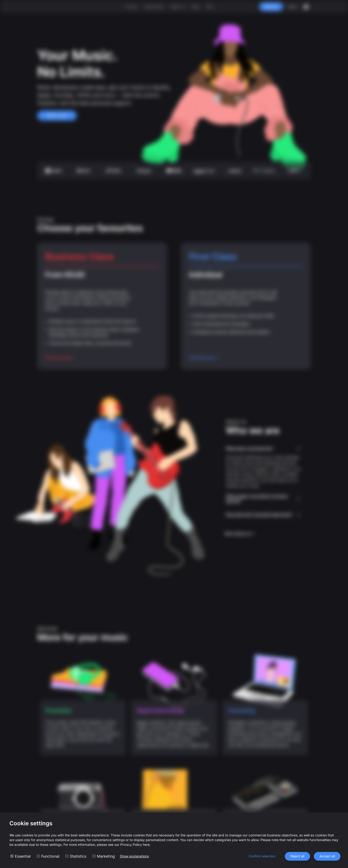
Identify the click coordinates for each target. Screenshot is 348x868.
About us (178, 6)
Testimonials (154, 6)
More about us (240, 534)
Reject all (297, 856)
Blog (195, 6)
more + (295, 171)
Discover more (60, 358)
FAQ (209, 6)
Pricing (131, 6)
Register (271, 7)
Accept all (327, 856)
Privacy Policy (131, 845)
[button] (264, 449)
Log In (292, 7)
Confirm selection (262, 856)
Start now (57, 116)
